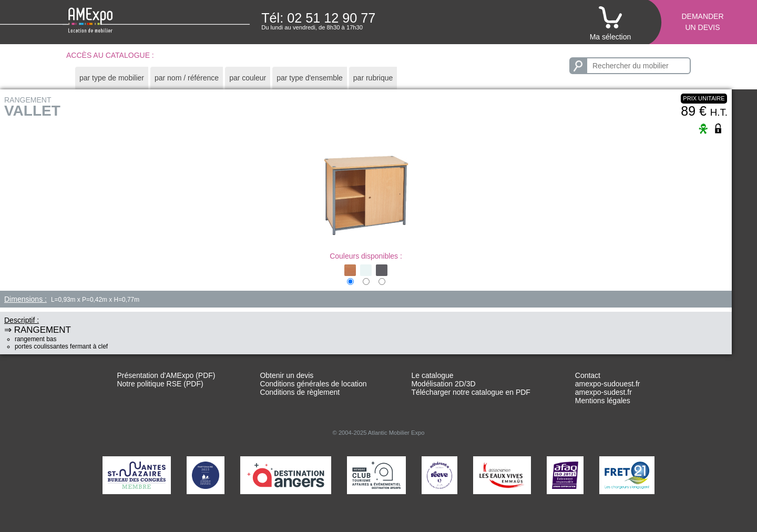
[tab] (112, 78)
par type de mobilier (112, 78)
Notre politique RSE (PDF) (160, 384)
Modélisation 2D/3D (443, 384)
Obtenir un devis (287, 375)
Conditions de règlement (300, 392)
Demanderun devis (702, 22)
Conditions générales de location (313, 384)
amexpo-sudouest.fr (608, 384)
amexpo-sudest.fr (603, 392)
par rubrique (373, 78)
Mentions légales (603, 401)
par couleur (248, 78)
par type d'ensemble (310, 78)
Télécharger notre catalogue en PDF (470, 392)
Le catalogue (432, 375)
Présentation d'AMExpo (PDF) (166, 375)
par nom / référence (187, 78)
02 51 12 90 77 (331, 18)
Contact (588, 375)
